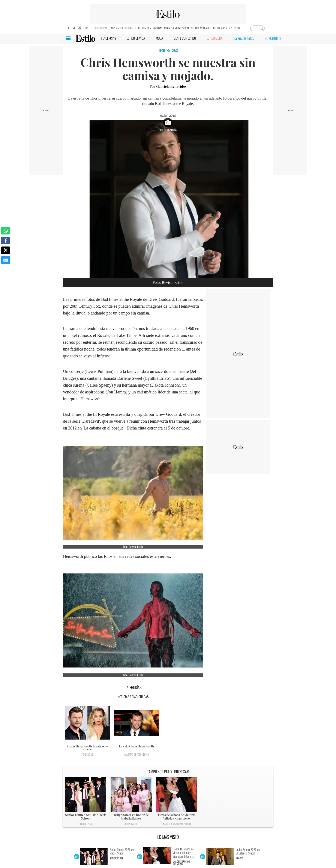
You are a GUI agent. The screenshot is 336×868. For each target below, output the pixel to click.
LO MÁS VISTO (168, 837)
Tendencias (87, 754)
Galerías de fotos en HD (136, 754)
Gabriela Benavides (171, 86)
